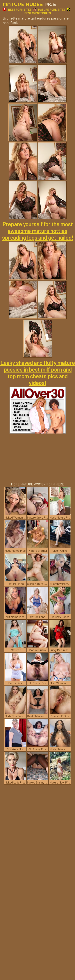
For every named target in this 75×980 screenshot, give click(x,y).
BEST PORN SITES (17, 10)
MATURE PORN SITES (49, 10)
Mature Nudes (29, 4)
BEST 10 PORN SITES (47, 11)
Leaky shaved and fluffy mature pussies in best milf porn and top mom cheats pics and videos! (38, 373)
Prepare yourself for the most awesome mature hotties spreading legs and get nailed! (38, 231)
